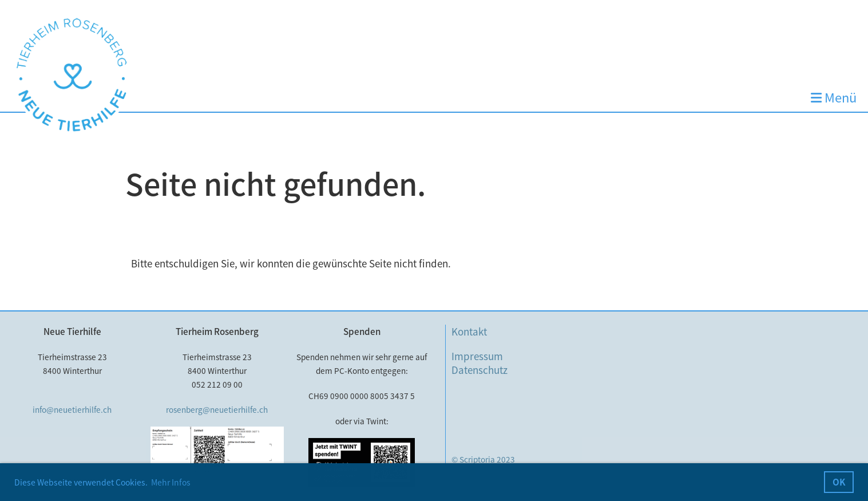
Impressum (477, 356)
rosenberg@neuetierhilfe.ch (217, 409)
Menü (834, 98)
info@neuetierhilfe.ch (72, 409)
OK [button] (839, 482)
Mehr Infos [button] (171, 482)
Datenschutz (479, 370)
